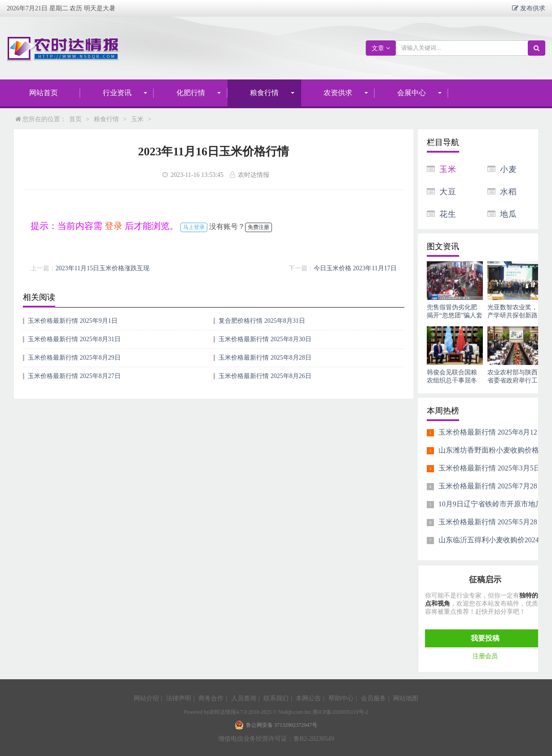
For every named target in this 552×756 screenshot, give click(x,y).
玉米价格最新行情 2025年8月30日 (265, 339)
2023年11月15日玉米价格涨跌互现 (103, 268)
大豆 (448, 192)
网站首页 (44, 93)
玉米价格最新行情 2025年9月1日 (73, 321)
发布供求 (532, 8)
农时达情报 (223, 712)
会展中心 (412, 93)
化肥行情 (191, 93)
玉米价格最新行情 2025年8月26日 (265, 376)
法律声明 (179, 698)
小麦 (508, 169)
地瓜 (508, 214)
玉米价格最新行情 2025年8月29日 (74, 358)
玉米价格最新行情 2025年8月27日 (74, 376)
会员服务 (373, 698)
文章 (381, 48)
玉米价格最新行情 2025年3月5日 (490, 468)
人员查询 (244, 698)
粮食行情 (264, 93)
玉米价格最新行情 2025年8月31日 (74, 339)
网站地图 (406, 698)
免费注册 (258, 227)
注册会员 (485, 656)
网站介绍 (146, 698)
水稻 (508, 192)
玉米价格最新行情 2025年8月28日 (265, 358)
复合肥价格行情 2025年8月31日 (262, 321)
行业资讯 (117, 93)
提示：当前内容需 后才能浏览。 (105, 226)
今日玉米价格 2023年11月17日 (355, 268)
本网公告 (308, 698)
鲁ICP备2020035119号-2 (341, 712)
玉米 (137, 119)
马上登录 (194, 227)
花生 (448, 214)
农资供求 (338, 93)
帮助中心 (341, 698)
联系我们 (276, 698)
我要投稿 (485, 638)
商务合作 (211, 698)
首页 (75, 119)
